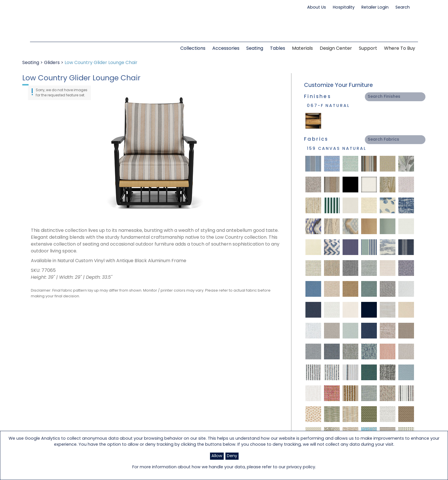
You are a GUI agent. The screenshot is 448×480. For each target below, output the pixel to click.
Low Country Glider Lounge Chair (101, 63)
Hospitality (344, 8)
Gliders (52, 63)
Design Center (336, 49)
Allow (217, 456)
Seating (31, 63)
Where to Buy (400, 49)
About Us (317, 8)
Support (368, 49)
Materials (302, 49)
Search (405, 7)
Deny (232, 456)
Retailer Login (375, 8)
